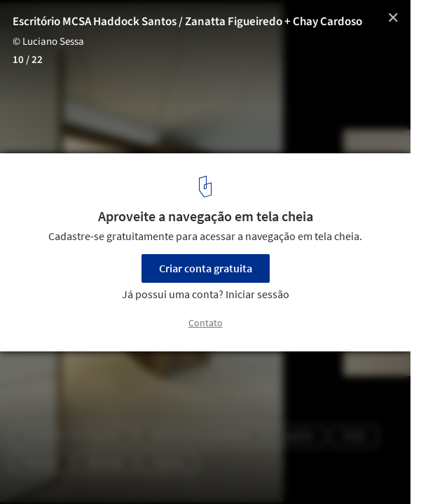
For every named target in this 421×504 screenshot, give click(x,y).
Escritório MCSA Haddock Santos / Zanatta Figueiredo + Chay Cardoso (187, 22)
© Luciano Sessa (48, 42)
